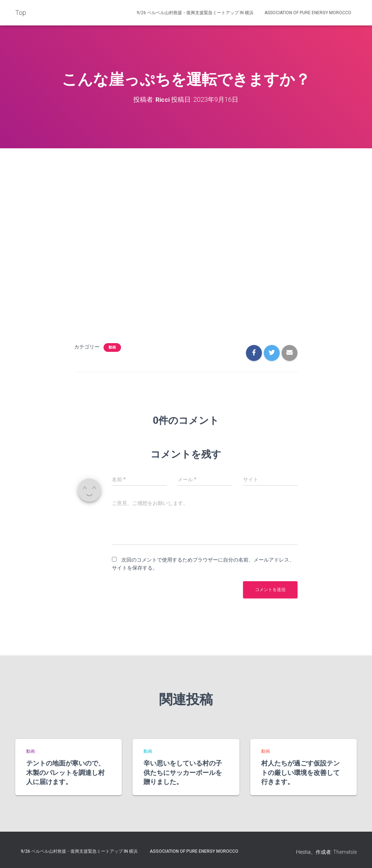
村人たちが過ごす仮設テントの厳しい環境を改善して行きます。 (300, 772)
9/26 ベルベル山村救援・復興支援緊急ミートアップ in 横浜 (195, 13)
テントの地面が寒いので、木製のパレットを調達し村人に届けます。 (65, 772)
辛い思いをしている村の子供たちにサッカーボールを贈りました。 (183, 772)
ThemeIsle (345, 852)
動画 (112, 347)
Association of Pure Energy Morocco (308, 13)
